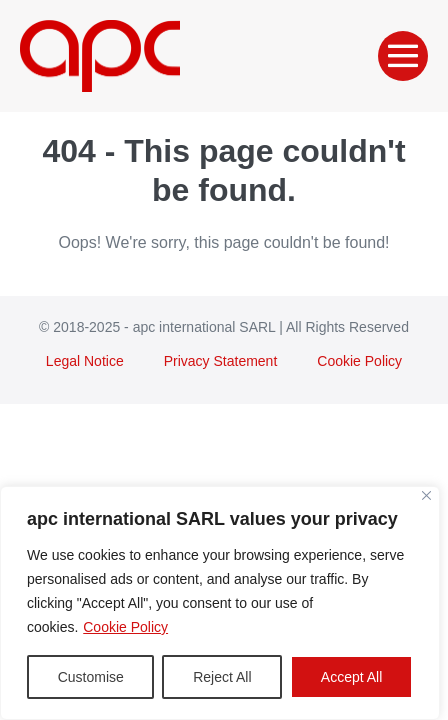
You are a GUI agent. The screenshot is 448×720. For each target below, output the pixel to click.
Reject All (222, 677)
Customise (91, 677)
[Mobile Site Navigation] (403, 56)
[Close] (426, 495)
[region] (220, 603)
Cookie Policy (125, 627)
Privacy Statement (221, 361)
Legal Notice (85, 361)
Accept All (351, 677)
